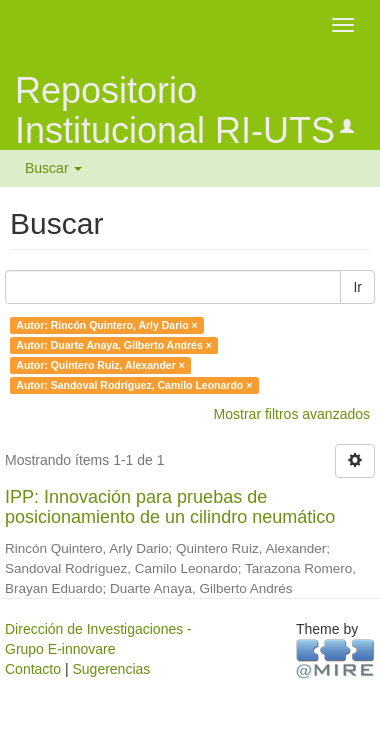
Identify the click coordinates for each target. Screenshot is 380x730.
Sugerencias (111, 669)
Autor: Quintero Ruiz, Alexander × (100, 365)
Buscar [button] (53, 168)
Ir (357, 287)
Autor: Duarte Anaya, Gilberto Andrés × (114, 345)
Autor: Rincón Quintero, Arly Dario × (106, 325)
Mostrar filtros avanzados (292, 414)
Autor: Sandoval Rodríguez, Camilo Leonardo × (134, 385)
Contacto (33, 669)
